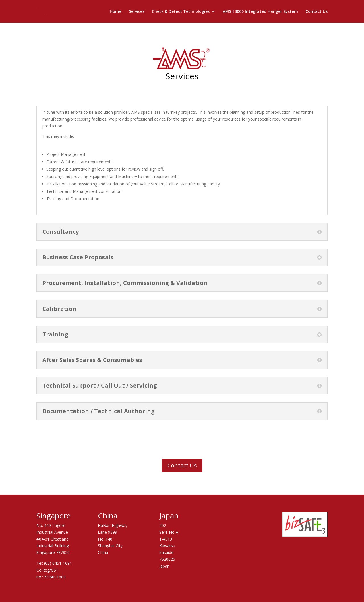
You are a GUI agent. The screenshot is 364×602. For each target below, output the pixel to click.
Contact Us (317, 12)
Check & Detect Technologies (181, 12)
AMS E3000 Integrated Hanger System (260, 12)
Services (137, 12)
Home (116, 12)
